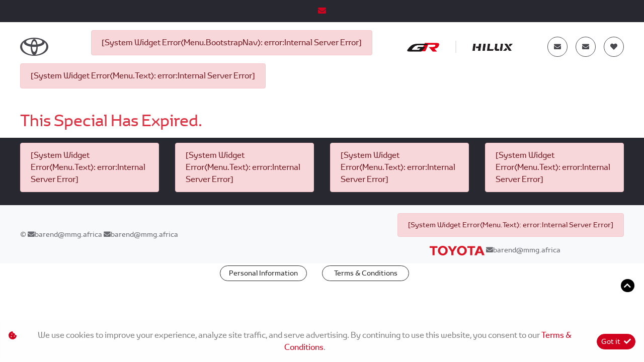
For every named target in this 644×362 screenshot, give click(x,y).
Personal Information (263, 273)
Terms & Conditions (366, 273)
